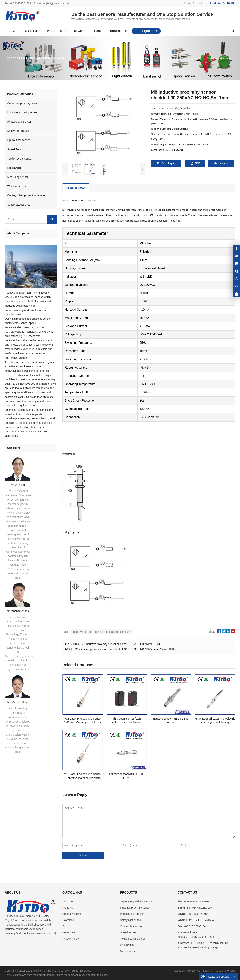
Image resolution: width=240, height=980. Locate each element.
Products (68, 908)
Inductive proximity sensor (22, 112)
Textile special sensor (20, 159)
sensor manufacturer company (113, 632)
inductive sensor (82, 632)
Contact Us (69, 932)
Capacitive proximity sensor (23, 103)
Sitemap (208, 971)
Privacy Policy (71, 939)
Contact (197, 3)
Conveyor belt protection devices (26, 195)
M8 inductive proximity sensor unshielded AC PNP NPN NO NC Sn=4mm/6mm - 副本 (124, 649)
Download (68, 920)
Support (67, 926)
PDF (195, 163)
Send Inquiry (166, 163)
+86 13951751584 (20, 3)
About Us (68, 901)
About (187, 3)
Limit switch (14, 168)
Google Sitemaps (225, 971)
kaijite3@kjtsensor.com (56, 3)
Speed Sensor (16, 149)
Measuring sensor (18, 177)
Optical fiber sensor (19, 140)
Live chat (222, 163)
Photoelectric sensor (19, 122)
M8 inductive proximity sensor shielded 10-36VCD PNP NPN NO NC (121, 644)
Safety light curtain (18, 131)
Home (13, 31)
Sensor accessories (19, 205)
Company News (72, 914)
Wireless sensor (17, 186)
